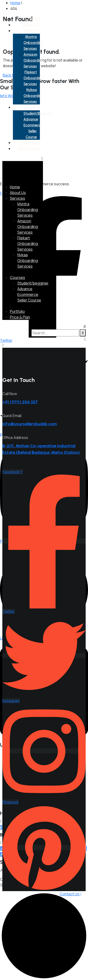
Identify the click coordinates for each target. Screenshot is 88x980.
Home (35, 19)
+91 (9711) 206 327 (20, 402)
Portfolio (30, 143)
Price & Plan (28, 149)
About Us (31, 25)
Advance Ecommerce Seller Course (29, 294)
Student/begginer (38, 113)
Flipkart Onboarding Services (33, 78)
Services (32, 31)
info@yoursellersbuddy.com (30, 424)
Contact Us (71, 894)
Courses (32, 108)
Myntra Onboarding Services (33, 43)
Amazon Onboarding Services (33, 60)
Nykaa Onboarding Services (33, 96)
